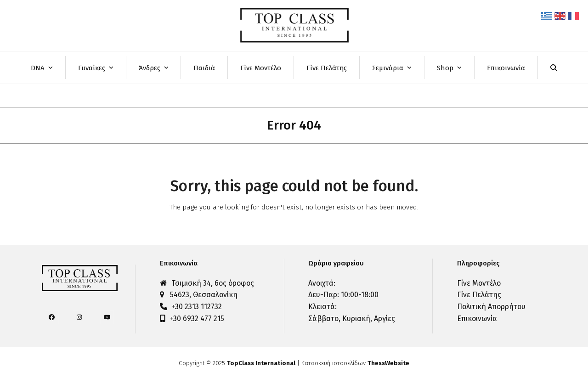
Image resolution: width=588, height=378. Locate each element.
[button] (554, 68)
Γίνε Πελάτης (479, 295)
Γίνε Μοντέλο (479, 283)
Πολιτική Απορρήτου (491, 307)
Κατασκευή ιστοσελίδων (355, 363)
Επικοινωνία (477, 319)
